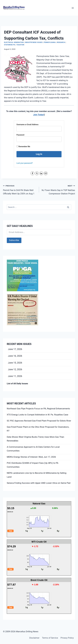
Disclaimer (34, 638)
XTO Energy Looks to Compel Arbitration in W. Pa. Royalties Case (37, 415)
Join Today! (39, 115)
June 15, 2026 (15, 363)
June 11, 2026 (15, 376)
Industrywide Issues (34, 42)
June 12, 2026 (15, 369)
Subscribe (14, 240)
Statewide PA (10, 45)
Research (61, 42)
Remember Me (23, 147)
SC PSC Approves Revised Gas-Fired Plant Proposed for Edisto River (39, 421)
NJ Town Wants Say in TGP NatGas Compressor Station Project (58, 189)
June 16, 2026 (15, 356)
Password (20, 135)
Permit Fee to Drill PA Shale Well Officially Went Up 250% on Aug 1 (20, 189)
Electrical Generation (14, 42)
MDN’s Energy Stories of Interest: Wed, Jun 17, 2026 (31, 457)
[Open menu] (73, 8)
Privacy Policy (67, 638)
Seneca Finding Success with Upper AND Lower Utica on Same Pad (39, 483)
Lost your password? (25, 163)
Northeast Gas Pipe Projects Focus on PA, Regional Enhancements (38, 409)
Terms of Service (50, 638)
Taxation (20, 45)
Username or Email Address (27, 124)
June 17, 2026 (15, 349)
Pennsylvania (50, 42)
